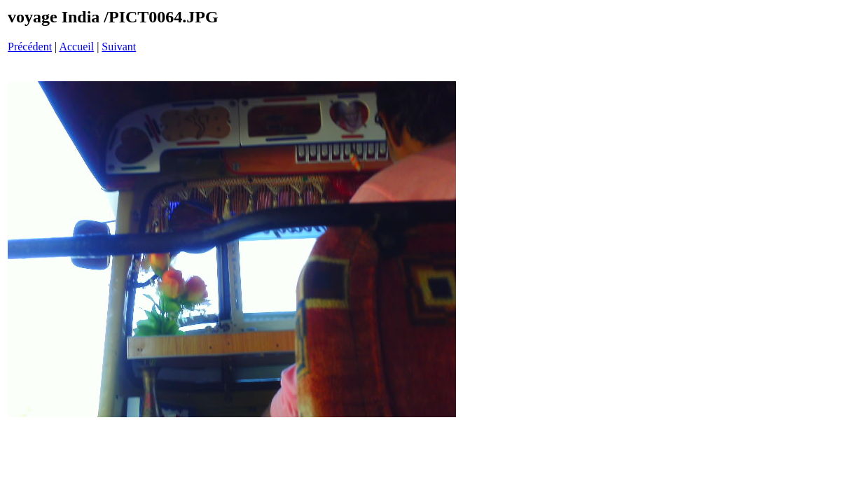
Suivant (119, 47)
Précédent (30, 47)
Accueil (76, 47)
